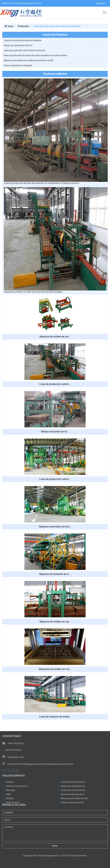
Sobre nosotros (13, 802)
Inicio (9, 26)
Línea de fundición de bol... (73, 782)
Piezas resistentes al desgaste (18, 65)
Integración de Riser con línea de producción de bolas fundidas (33, 292)
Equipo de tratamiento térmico (18, 45)
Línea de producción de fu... (74, 790)
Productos (23, 26)
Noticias (10, 782)
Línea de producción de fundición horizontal (24, 50)
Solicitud (10, 798)
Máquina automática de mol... (75, 798)
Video (8, 794)
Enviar (55, 846)
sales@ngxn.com (16, 757)
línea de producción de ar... (73, 794)
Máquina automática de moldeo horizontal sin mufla (28, 60)
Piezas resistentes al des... (73, 802)
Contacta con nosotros (17, 786)
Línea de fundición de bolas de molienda (23, 40)
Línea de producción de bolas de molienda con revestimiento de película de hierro (42, 183)
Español (101, 3)
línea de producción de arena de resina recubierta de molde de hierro (36, 55)
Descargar (11, 790)
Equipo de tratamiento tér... (74, 786)
